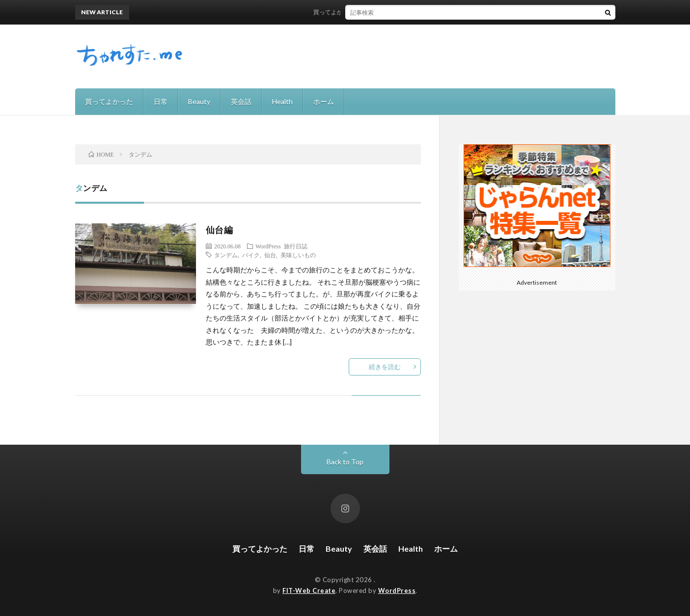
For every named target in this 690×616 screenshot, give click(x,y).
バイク (251, 255)
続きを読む (385, 367)
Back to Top (345, 462)
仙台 (270, 255)
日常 (161, 101)
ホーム (324, 101)
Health (282, 101)
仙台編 (220, 230)
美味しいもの (298, 255)
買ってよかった (109, 101)
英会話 (241, 101)
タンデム (226, 255)
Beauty (199, 101)
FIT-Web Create (309, 590)
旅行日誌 (296, 246)
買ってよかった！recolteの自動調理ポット (374, 12)
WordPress (268, 246)
